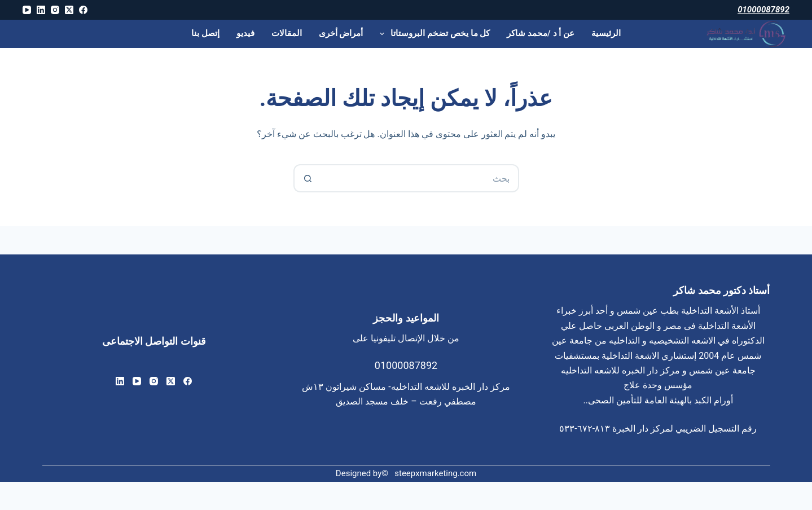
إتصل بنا (205, 33)
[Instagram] (55, 10)
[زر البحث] (308, 178)
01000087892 (763, 10)
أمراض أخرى (341, 33)
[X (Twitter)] (69, 10)
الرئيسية (606, 33)
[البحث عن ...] (420, 178)
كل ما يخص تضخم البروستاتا (433, 34)
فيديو (245, 33)
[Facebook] (83, 10)
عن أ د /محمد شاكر (541, 33)
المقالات (287, 33)
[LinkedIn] (41, 10)
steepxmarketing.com (435, 473)
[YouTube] (27, 10)
